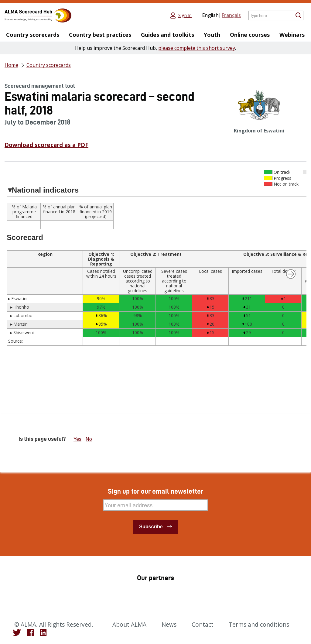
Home (11, 65)
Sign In (185, 15)
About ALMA (129, 625)
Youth (212, 35)
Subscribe (151, 527)
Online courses (250, 35)
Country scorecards (33, 35)
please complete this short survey (197, 48)
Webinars (292, 35)
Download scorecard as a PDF (46, 145)
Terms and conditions (259, 625)
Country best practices (100, 35)
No (89, 439)
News (169, 625)
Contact (203, 625)
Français (231, 15)
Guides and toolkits (167, 35)
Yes (77, 439)
